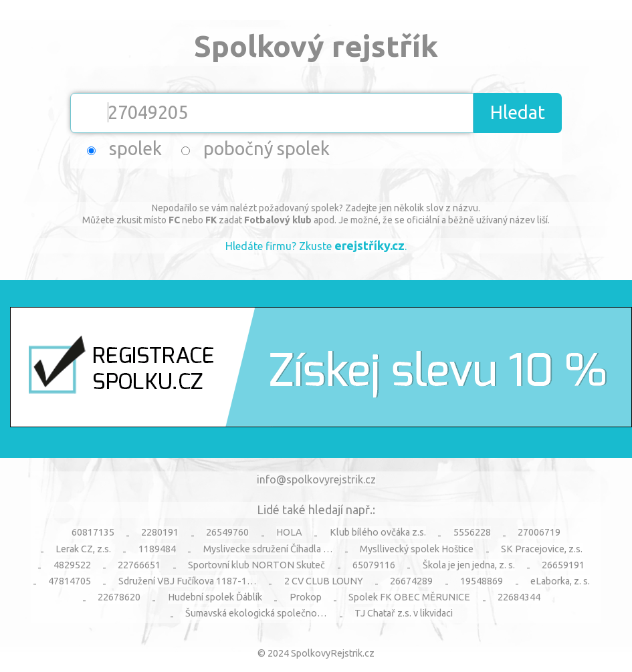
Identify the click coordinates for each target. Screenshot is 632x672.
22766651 (139, 565)
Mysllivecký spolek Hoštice (417, 549)
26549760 (227, 532)
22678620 (119, 597)
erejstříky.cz (370, 245)
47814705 (70, 581)
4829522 (72, 565)
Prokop (306, 597)
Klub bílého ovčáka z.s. (378, 532)
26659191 (563, 565)
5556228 (472, 532)
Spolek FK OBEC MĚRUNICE (409, 597)
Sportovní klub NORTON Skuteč (256, 565)
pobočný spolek (267, 148)
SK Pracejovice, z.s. (542, 549)
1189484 (157, 549)
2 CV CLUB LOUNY (324, 581)
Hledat (518, 112)
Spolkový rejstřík (316, 46)
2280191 (160, 532)
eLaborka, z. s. (560, 581)
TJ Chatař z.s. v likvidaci (404, 613)
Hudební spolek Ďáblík (215, 597)
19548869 (482, 581)
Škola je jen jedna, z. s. (469, 565)
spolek (135, 148)
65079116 (374, 565)
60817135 (93, 532)
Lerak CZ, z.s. (83, 549)
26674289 (411, 581)
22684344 (519, 597)
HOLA (289, 532)
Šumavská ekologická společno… (256, 613)
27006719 (539, 532)
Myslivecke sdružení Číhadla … (268, 549)
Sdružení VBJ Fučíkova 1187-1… (188, 581)
